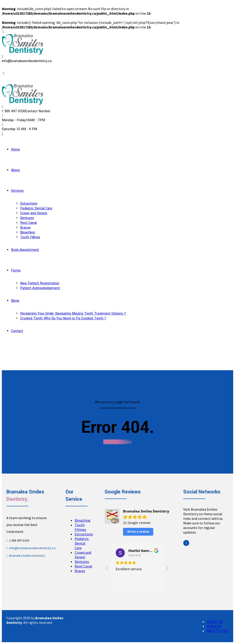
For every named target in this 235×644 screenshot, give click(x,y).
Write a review (138, 532)
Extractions (29, 204)
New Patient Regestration (40, 283)
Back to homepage (117, 442)
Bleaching (27, 232)
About (15, 170)
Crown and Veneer (34, 213)
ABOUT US (215, 622)
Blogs (15, 301)
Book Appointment (25, 250)
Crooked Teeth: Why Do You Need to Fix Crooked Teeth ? (63, 318)
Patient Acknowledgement (40, 288)
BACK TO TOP (218, 631)
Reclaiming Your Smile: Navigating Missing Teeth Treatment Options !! (73, 314)
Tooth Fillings (30, 237)
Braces (25, 228)
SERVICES (214, 626)
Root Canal (28, 223)
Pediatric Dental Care (36, 208)
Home (15, 149)
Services (17, 191)
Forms (16, 270)
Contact (17, 331)
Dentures (27, 218)
